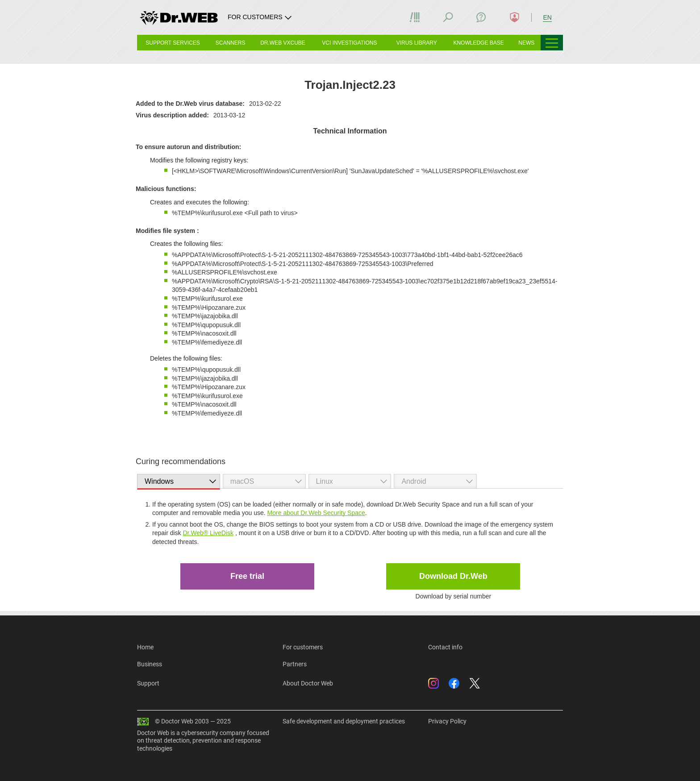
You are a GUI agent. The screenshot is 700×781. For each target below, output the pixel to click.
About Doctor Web (308, 683)
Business (150, 664)
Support (148, 683)
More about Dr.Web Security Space (316, 513)
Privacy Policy (447, 721)
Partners (295, 664)
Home (145, 647)
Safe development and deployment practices (344, 721)
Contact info (445, 647)
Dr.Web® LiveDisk (208, 533)
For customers (303, 647)
